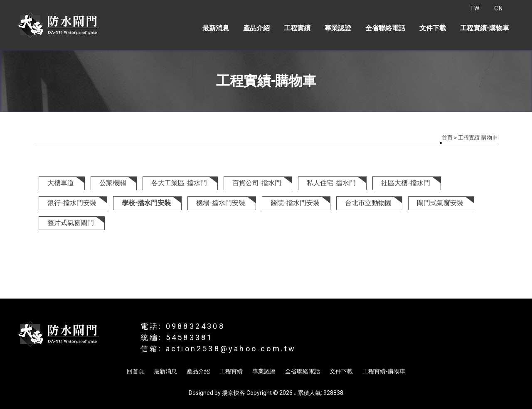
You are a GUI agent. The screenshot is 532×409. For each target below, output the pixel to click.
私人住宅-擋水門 (331, 183)
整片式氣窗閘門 (71, 223)
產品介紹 (256, 28)
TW (475, 8)
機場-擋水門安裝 (221, 203)
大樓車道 (61, 183)
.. (295, 393)
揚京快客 (234, 393)
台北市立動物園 (368, 203)
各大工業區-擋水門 (179, 183)
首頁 (447, 138)
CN (499, 8)
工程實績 (297, 28)
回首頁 (135, 371)
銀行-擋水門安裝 (72, 203)
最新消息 (216, 28)
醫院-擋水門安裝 (295, 203)
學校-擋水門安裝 (146, 203)
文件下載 (433, 28)
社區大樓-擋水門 (406, 183)
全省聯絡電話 (385, 28)
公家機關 (113, 183)
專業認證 (338, 28)
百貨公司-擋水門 (257, 183)
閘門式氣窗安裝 (440, 203)
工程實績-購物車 (485, 28)
